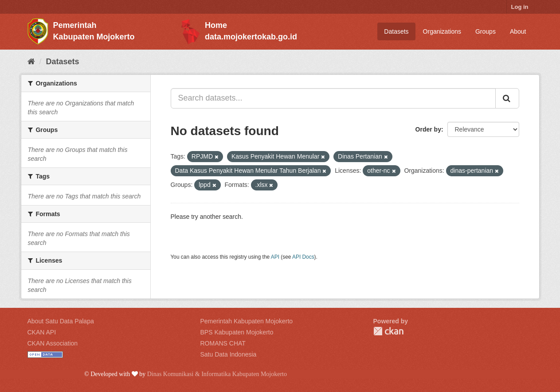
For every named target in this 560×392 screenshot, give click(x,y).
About (518, 31)
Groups (486, 31)
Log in (520, 7)
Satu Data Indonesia (229, 354)
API (275, 257)
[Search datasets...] (333, 98)
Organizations (442, 31)
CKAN (388, 331)
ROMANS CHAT (223, 343)
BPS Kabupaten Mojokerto (237, 332)
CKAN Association (53, 343)
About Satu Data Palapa (61, 321)
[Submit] (507, 98)
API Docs (303, 257)
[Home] (31, 62)
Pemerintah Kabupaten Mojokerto (247, 321)
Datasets (396, 31)
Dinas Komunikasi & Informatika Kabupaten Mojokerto (217, 374)
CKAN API (42, 332)
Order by (428, 129)
